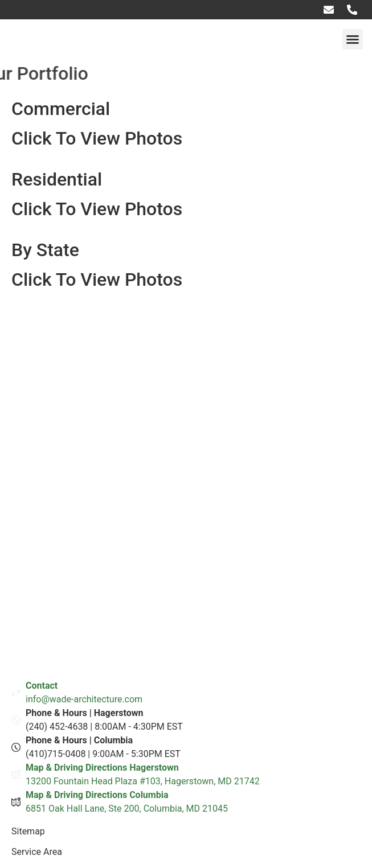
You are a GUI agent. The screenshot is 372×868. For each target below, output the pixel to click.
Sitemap (28, 831)
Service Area (37, 852)
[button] (353, 39)
